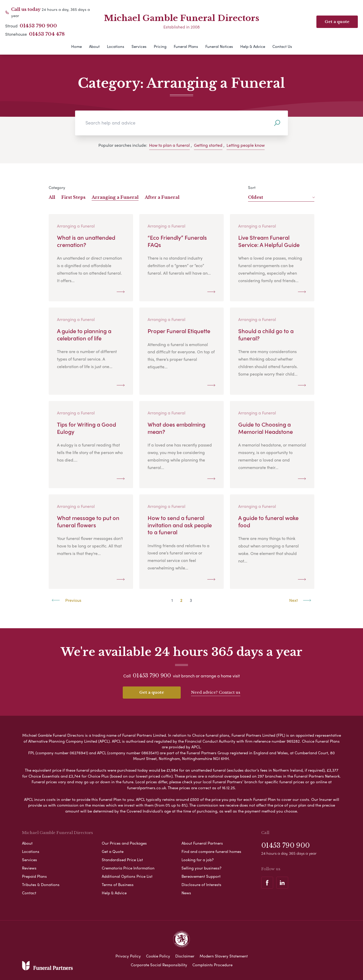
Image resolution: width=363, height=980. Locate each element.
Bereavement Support (201, 875)
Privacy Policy (128, 955)
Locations (116, 46)
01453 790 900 (38, 26)
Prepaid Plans (34, 875)
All (52, 197)
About (94, 46)
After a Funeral (162, 197)
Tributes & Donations (41, 884)
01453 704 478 (47, 34)
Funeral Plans (186, 46)
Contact (29, 892)
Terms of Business (118, 884)
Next (300, 600)
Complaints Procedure (212, 964)
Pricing (160, 46)
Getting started (208, 145)
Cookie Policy (158, 955)
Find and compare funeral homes (211, 851)
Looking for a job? (198, 859)
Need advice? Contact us (216, 692)
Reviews (29, 867)
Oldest (281, 197)
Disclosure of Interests (201, 884)
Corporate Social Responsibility (159, 964)
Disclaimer (185, 955)
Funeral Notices (219, 46)
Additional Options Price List (127, 875)
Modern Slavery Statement (224, 955)
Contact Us (282, 46)
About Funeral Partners (202, 842)
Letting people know (246, 145)
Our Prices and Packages (124, 842)
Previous (67, 600)
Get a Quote (113, 851)
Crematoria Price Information (128, 867)
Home (77, 46)
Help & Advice (253, 46)
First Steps (73, 197)
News (186, 892)
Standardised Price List (122, 859)
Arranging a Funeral (115, 197)
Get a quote (152, 692)
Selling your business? (201, 867)
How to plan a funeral (169, 145)
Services (139, 46)
